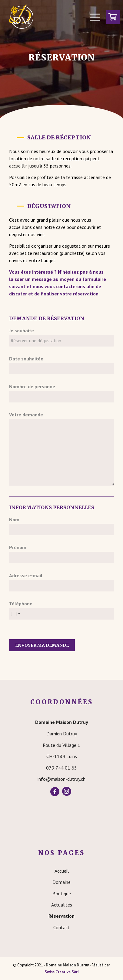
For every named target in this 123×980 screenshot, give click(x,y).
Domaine (62, 882)
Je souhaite (22, 330)
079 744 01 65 (62, 768)
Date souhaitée (26, 359)
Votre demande (26, 415)
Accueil (62, 871)
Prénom (18, 547)
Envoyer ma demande (42, 645)
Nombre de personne (32, 386)
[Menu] (92, 17)
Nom (14, 519)
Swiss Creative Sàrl (62, 972)
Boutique (62, 894)
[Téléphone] (61, 614)
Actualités (62, 905)
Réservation (62, 916)
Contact (62, 927)
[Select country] (15, 614)
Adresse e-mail (26, 575)
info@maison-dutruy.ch (62, 779)
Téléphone (21, 604)
